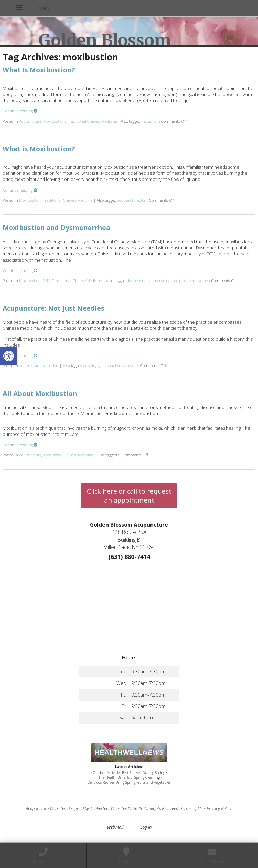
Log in (146, 827)
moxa (146, 121)
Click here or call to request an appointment (129, 496)
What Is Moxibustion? (39, 70)
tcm (157, 121)
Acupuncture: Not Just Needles (54, 308)
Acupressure (30, 365)
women (204, 280)
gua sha (106, 365)
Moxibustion (54, 121)
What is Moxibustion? (39, 149)
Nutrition (50, 365)
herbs (120, 365)
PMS (46, 280)
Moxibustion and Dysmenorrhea (56, 228)
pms (183, 280)
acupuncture (128, 200)
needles (133, 365)
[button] (9, 356)
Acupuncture (30, 121)
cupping (90, 365)
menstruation (165, 280)
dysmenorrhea (139, 280)
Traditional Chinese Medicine (92, 121)
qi (120, 455)
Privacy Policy (219, 808)
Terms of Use (192, 808)
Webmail (115, 827)
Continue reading (20, 111)
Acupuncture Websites (46, 808)
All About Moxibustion (40, 393)
